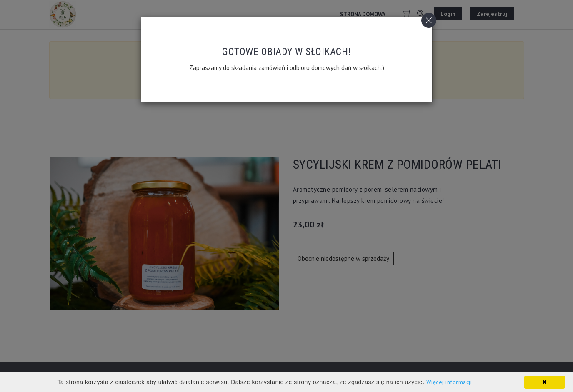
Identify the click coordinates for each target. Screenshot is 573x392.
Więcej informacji (449, 382)
